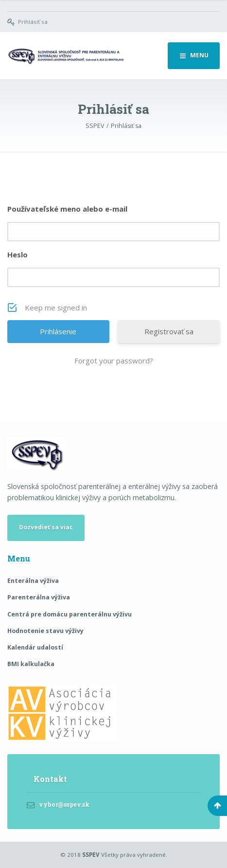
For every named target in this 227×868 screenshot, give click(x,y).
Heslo (17, 254)
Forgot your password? (114, 361)
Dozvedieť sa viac (46, 527)
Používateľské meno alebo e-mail (67, 209)
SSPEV (91, 855)
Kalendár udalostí (35, 647)
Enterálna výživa (33, 581)
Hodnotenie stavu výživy (45, 631)
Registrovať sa (169, 331)
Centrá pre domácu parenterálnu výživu (70, 614)
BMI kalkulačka (31, 664)
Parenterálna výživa (39, 597)
